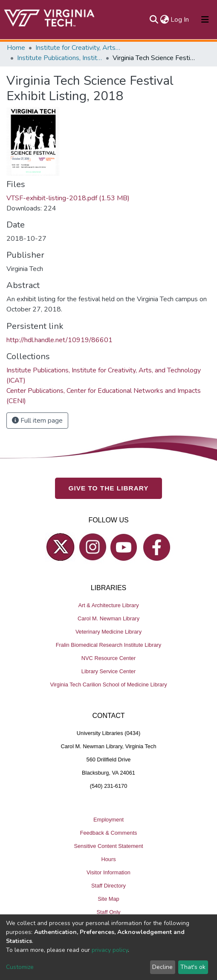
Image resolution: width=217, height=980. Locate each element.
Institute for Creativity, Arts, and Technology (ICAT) (78, 48)
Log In (180, 20)
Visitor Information (108, 872)
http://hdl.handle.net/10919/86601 (59, 340)
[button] (164, 20)
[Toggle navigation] (205, 20)
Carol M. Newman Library (108, 618)
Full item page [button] (37, 421)
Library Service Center (108, 671)
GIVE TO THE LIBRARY (109, 488)
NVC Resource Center (108, 658)
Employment (108, 820)
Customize (20, 967)
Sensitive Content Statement (108, 846)
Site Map (108, 899)
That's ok (193, 967)
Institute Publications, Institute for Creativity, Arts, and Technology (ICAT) (60, 58)
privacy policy (110, 950)
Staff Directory (108, 886)
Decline (162, 967)
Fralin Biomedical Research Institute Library (109, 645)
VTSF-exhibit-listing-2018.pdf (68, 198)
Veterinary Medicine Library (108, 632)
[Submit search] (154, 20)
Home (16, 48)
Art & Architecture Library (108, 605)
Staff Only (109, 912)
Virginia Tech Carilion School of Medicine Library (108, 685)
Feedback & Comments (109, 833)
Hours (108, 859)
